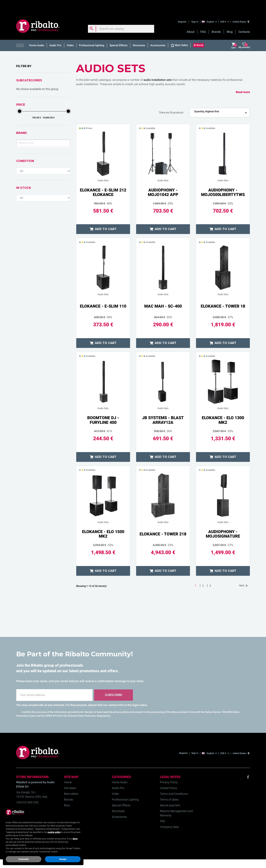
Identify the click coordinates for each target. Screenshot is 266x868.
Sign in (195, 8)
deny (75, 839)
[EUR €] (225, 8)
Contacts (244, 18)
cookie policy (54, 832)
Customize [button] (24, 859)
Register (182, 8)
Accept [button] (63, 859)
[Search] (121, 15)
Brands (216, 18)
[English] (210, 8)
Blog (230, 18)
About (191, 18)
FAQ (203, 18)
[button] (21, 32)
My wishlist (244, 32)
